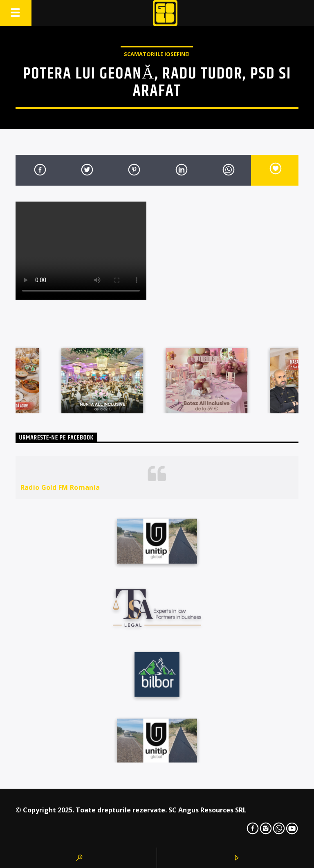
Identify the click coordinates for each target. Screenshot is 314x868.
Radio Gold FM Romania (60, 487)
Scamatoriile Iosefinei (157, 54)
